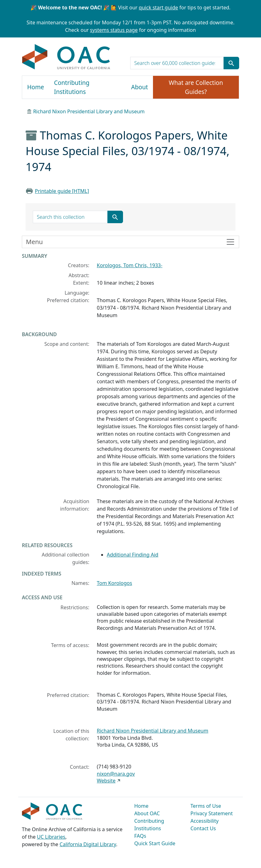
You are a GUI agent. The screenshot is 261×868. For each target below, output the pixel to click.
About (140, 87)
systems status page (114, 30)
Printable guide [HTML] (62, 191)
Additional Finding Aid (133, 555)
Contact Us (203, 828)
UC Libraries (51, 837)
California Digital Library (88, 844)
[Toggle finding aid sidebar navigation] (130, 242)
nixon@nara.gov (116, 774)
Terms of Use (206, 806)
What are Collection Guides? (196, 87)
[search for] (177, 63)
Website (106, 781)
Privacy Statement (212, 813)
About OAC (147, 813)
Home (36, 87)
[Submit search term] (231, 63)
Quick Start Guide (155, 843)
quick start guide (158, 7)
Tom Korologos (114, 583)
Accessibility (204, 821)
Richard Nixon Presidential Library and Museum (89, 111)
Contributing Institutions (72, 87)
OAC (66, 57)
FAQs (140, 836)
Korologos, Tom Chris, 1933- (130, 265)
